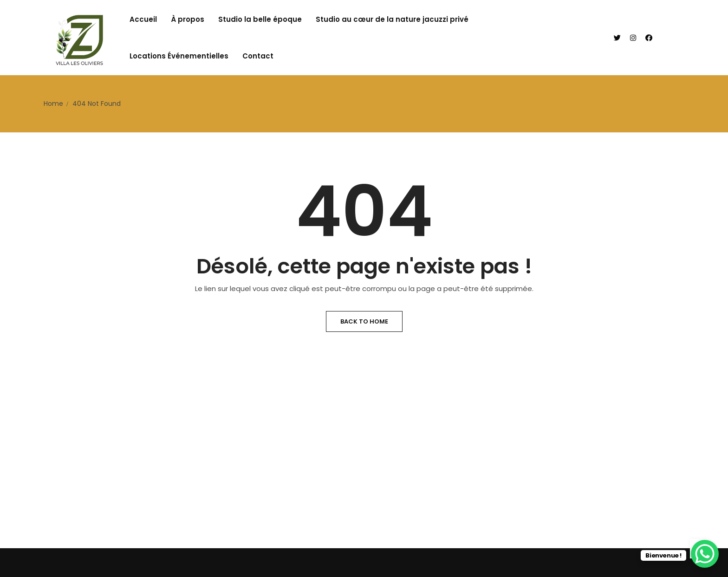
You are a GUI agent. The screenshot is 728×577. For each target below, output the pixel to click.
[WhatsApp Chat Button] (705, 554)
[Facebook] (649, 38)
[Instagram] (633, 38)
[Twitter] (617, 38)
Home (53, 104)
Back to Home (364, 321)
